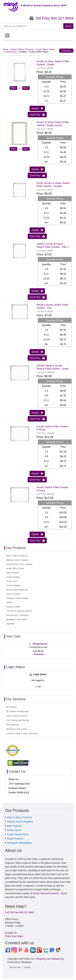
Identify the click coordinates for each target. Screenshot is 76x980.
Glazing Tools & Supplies (17, 560)
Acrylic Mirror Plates (46, 49)
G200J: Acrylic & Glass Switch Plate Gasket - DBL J (53, 245)
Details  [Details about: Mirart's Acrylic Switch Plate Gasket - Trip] (37, 352)
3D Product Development (17, 711)
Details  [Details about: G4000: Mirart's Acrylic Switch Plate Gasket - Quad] (37, 413)
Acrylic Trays (12, 581)
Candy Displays (13, 577)
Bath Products (12, 573)
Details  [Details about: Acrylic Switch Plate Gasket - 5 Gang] (37, 474)
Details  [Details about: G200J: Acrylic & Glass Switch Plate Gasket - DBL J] (37, 291)
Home (6, 49)
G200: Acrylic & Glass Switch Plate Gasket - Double (53, 184)
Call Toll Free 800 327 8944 (20, 912)
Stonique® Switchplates (19, 843)
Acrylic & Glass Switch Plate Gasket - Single (53, 63)
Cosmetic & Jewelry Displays (19, 611)
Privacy (27, 967)
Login (39, 686)
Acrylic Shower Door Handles (19, 564)
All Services (11, 707)
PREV (13, 88)
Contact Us (11, 933)
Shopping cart (40, 644)
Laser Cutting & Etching (17, 716)
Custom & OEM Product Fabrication (22, 734)
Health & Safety (13, 607)
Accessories (11, 52)
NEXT (26, 88)
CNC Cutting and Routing (17, 720)
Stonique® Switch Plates (17, 598)
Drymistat (10, 624)
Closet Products (13, 594)
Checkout (66, 51)
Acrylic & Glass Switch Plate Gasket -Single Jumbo (53, 124)
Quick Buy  (37, 115)
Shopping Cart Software (48, 959)
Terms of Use (15, 967)
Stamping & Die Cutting (17, 729)
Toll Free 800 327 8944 (54, 18)
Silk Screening (13, 725)
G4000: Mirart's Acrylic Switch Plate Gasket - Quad (52, 367)
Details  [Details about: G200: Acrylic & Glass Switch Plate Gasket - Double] (37, 230)
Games (9, 603)
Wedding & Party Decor (17, 620)
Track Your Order (14, 936)
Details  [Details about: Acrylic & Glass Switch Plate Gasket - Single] (37, 108)
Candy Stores (14, 830)
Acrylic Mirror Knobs (15, 569)
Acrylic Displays (13, 586)
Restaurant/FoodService (17, 590)
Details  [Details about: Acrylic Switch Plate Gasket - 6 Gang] (37, 534)
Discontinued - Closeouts (17, 615)
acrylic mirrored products (46, 893)
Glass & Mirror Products (22, 49)
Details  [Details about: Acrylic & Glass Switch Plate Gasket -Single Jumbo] (37, 169)
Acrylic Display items (18, 834)
